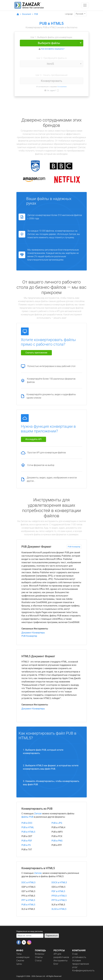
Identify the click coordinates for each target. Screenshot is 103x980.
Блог (56, 964)
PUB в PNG (57, 841)
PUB (36, 14)
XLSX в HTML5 (59, 909)
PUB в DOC (27, 823)
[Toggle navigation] (85, 5)
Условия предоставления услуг (81, 964)
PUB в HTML (28, 827)
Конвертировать (51, 81)
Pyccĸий (80, 14)
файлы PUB (27, 817)
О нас (75, 954)
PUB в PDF (27, 841)
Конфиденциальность (83, 971)
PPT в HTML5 (28, 900)
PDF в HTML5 (58, 891)
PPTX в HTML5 (59, 900)
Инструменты (61, 961)
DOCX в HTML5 (59, 882)
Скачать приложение (36, 353)
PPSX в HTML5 (59, 896)
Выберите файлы (49, 43)
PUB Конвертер (74, 547)
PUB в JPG (57, 823)
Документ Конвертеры (33, 633)
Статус (38, 961)
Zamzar (38, 814)
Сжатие (20, 961)
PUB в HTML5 (28, 832)
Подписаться (52, 936)
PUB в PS (26, 845)
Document (27, 14)
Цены (19, 964)
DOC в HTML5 (28, 882)
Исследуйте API (34, 439)
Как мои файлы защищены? (53, 49)
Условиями (62, 87)
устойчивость (79, 957)
